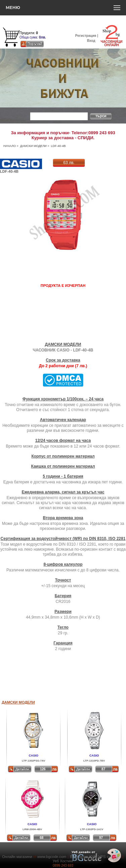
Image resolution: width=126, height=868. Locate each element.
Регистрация (86, 36)
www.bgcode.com (52, 857)
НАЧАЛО (10, 146)
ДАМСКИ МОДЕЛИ (33, 146)
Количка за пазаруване (37, 29)
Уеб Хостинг (63, 861)
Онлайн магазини (17, 857)
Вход (91, 41)
